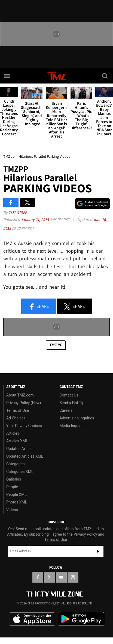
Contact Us (69, 395)
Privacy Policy (85, 534)
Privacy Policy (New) (24, 403)
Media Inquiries (73, 426)
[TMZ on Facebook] (38, 577)
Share (39, 307)
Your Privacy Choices (24, 426)
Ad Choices (16, 418)
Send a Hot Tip (72, 403)
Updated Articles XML (25, 456)
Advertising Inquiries (77, 418)
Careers (66, 410)
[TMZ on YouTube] (61, 577)
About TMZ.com (20, 395)
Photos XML (17, 502)
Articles (13, 433)
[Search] (105, 76)
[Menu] (8, 76)
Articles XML (17, 441)
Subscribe (98, 551)
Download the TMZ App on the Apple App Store (32, 619)
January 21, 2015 (35, 220)
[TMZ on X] (50, 577)
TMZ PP (56, 345)
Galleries (14, 479)
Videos (12, 510)
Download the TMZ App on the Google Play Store (81, 619)
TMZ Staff (18, 212)
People (12, 487)
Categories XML (20, 472)
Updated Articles (20, 449)
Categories (15, 464)
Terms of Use (18, 410)
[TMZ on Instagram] (73, 577)
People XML (16, 494)
